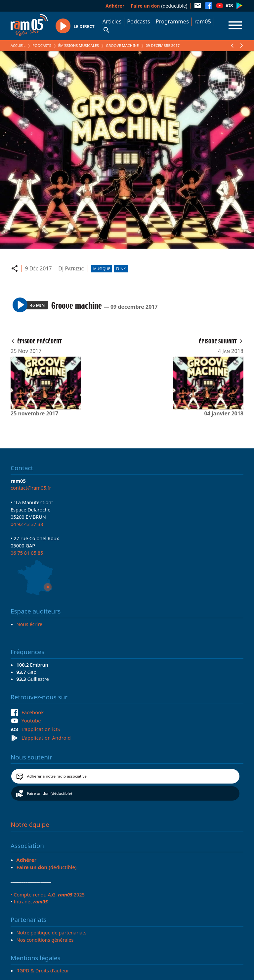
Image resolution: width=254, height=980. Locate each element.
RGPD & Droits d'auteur (43, 970)
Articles (112, 21)
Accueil (18, 45)
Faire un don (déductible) (50, 793)
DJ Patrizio (71, 268)
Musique (102, 269)
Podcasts (138, 21)
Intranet (31, 901)
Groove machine (122, 45)
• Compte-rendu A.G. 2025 (48, 894)
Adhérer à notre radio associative (57, 776)
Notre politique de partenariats (52, 932)
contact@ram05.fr (31, 488)
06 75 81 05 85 (27, 553)
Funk (121, 269)
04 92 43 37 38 (27, 524)
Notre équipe (30, 824)
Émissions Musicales (79, 45)
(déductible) (159, 6)
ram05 (203, 21)
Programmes (172, 21)
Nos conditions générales (45, 940)
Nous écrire (29, 624)
